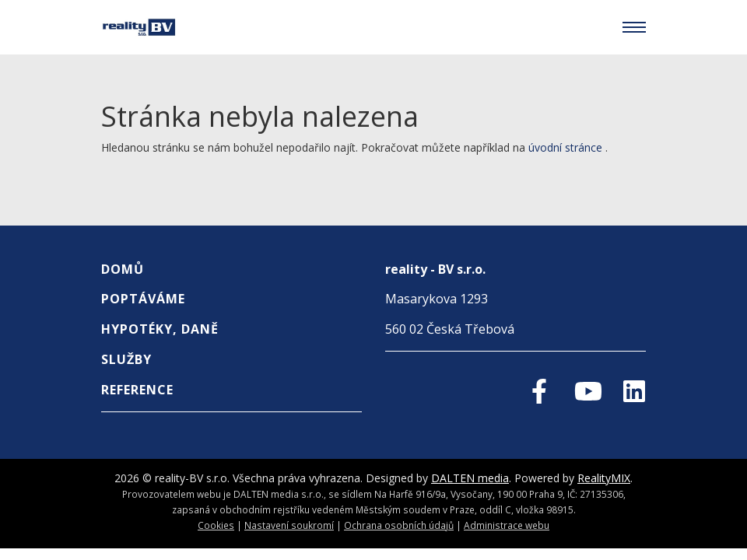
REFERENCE (137, 390)
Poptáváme (143, 299)
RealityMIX (604, 478)
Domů (123, 269)
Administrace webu (507, 525)
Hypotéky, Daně (160, 329)
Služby (126, 359)
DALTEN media (470, 478)
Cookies (216, 525)
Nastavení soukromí (289, 525)
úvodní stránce (565, 147)
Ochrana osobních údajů (399, 525)
